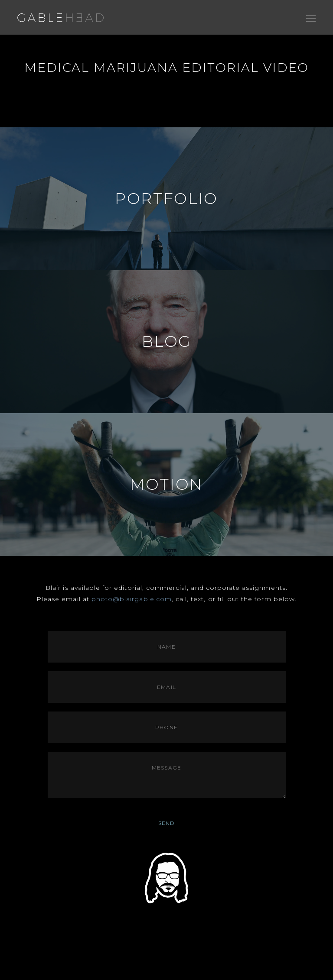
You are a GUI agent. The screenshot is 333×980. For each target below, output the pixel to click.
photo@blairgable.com (132, 599)
